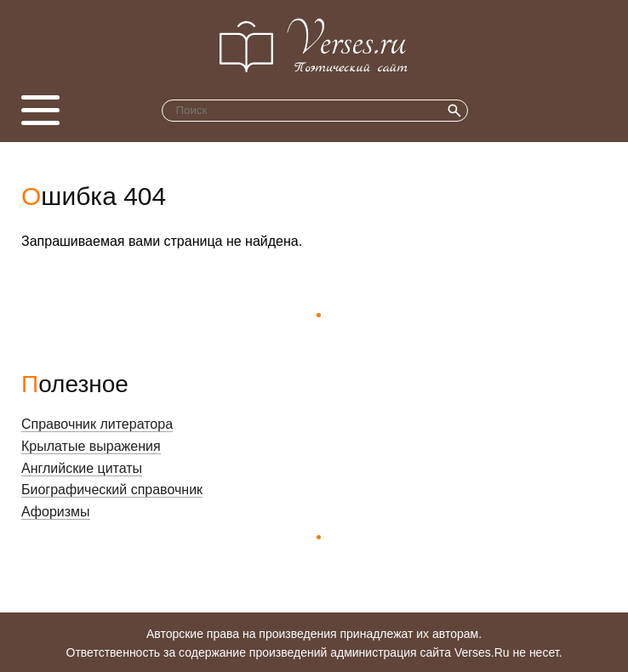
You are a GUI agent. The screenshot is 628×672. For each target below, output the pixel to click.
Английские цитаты (82, 468)
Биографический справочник (112, 490)
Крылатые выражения (91, 446)
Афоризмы (56, 512)
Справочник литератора (97, 424)
